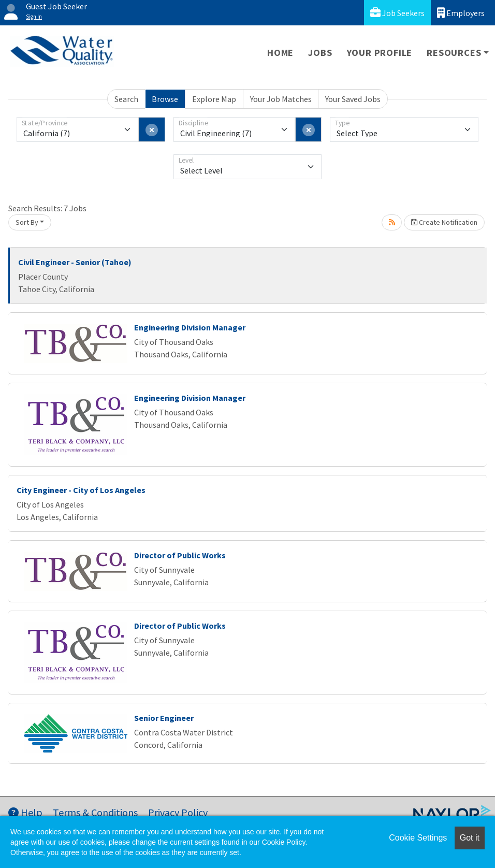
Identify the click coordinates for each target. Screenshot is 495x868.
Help (25, 812)
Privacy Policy (178, 812)
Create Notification (444, 222)
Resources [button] (454, 53)
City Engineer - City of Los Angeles (81, 490)
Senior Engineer (164, 718)
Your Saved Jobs (353, 99)
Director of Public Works (180, 555)
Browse (165, 99)
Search (126, 99)
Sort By (27, 222)
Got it (470, 838)
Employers (461, 13)
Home (280, 53)
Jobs (320, 53)
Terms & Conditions (95, 812)
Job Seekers (397, 13)
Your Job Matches (281, 99)
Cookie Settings (418, 838)
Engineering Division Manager (190, 327)
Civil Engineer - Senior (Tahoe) (75, 262)
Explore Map (214, 99)
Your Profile (380, 53)
